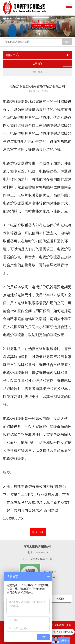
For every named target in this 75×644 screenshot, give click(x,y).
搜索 (67, 42)
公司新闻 (37, 64)
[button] (36, 34)
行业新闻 (38, 72)
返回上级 (38, 532)
